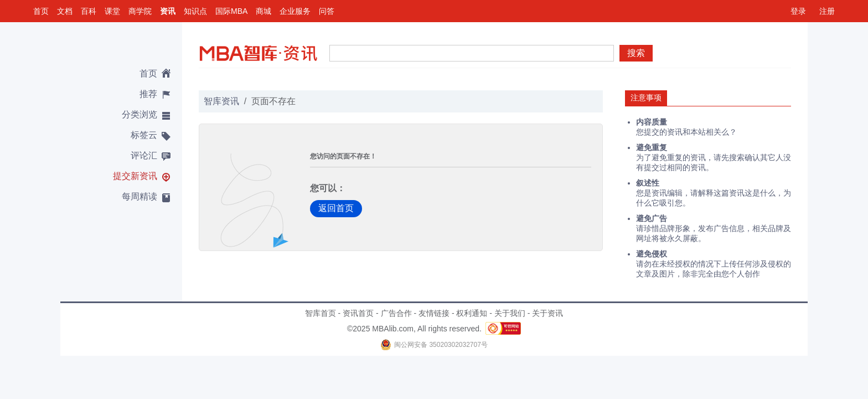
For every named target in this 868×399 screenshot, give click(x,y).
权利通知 (472, 313)
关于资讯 (547, 313)
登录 (798, 11)
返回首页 (336, 208)
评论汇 (144, 155)
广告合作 (396, 313)
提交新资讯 (135, 176)
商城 (263, 11)
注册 (827, 11)
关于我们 (510, 313)
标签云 (144, 135)
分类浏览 (139, 114)
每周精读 (139, 196)
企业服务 (295, 11)
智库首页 (321, 313)
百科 (89, 11)
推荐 (148, 94)
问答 (327, 11)
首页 (41, 11)
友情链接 (434, 313)
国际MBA (231, 11)
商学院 (140, 11)
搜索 (636, 53)
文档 (65, 11)
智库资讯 (221, 101)
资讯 (168, 11)
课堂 (112, 11)
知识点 (195, 11)
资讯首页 (358, 313)
